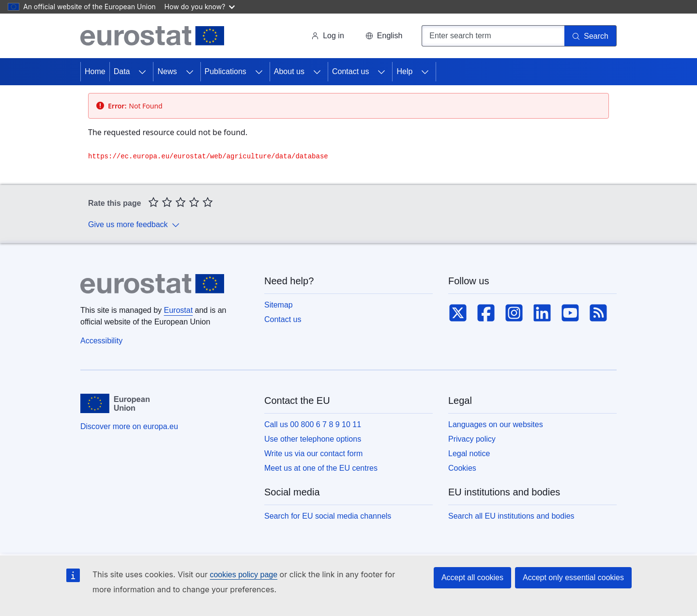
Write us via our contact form (313, 454)
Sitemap (279, 305)
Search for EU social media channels (328, 516)
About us (289, 71)
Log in (328, 36)
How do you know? (200, 7)
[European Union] (115, 403)
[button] (384, 36)
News (167, 71)
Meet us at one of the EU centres (321, 468)
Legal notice (469, 454)
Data (122, 71)
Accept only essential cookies (573, 577)
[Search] (591, 36)
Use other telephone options (313, 439)
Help (404, 71)
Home (95, 71)
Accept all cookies (472, 577)
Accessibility (101, 341)
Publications (226, 71)
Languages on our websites (496, 424)
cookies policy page (243, 575)
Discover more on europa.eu (129, 426)
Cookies (462, 468)
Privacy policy (472, 439)
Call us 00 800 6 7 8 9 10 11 (313, 424)
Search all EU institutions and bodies (511, 516)
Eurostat (179, 310)
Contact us (350, 71)
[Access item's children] (142, 72)
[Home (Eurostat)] (152, 36)
